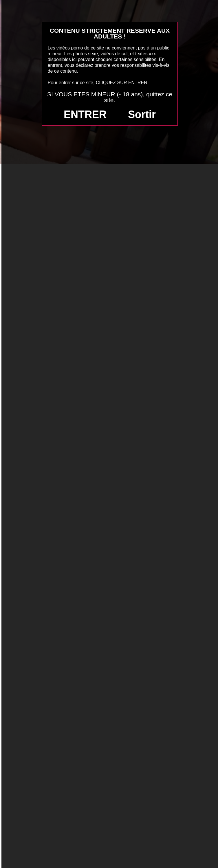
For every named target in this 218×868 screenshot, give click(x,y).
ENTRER (85, 114)
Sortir (142, 114)
